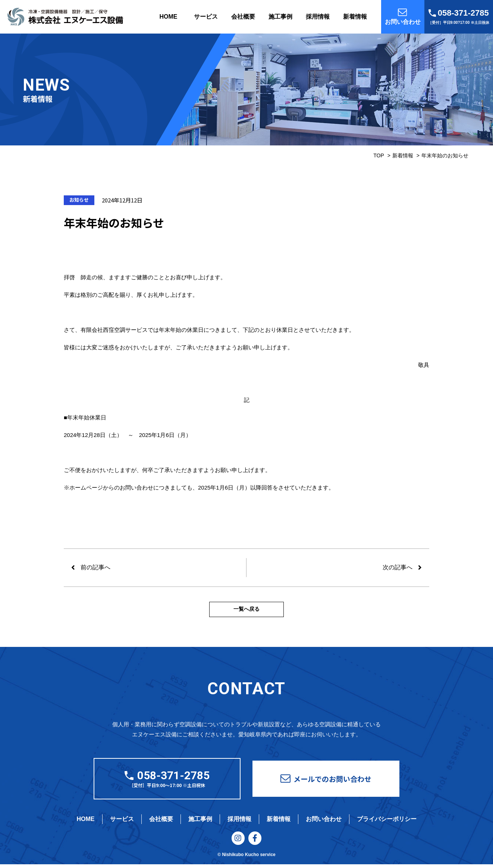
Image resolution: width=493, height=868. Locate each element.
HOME (169, 17)
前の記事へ (95, 567)
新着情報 (355, 17)
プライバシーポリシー (387, 821)
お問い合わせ (324, 821)
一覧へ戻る (246, 610)
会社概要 (243, 17)
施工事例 (280, 17)
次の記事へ (398, 567)
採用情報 (318, 17)
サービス (206, 17)
